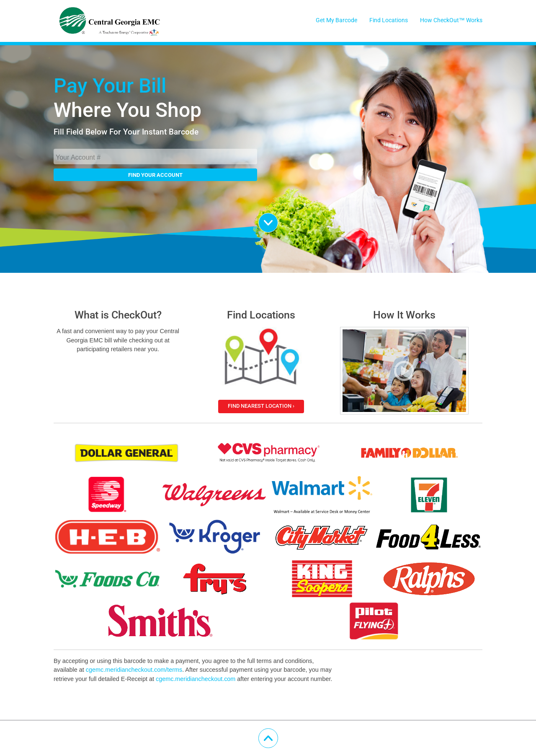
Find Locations (389, 20)
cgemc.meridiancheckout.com (196, 679)
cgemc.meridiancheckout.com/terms (134, 670)
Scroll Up (278, 734)
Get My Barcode (336, 20)
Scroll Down (278, 219)
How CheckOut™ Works (451, 20)
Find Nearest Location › (261, 406)
